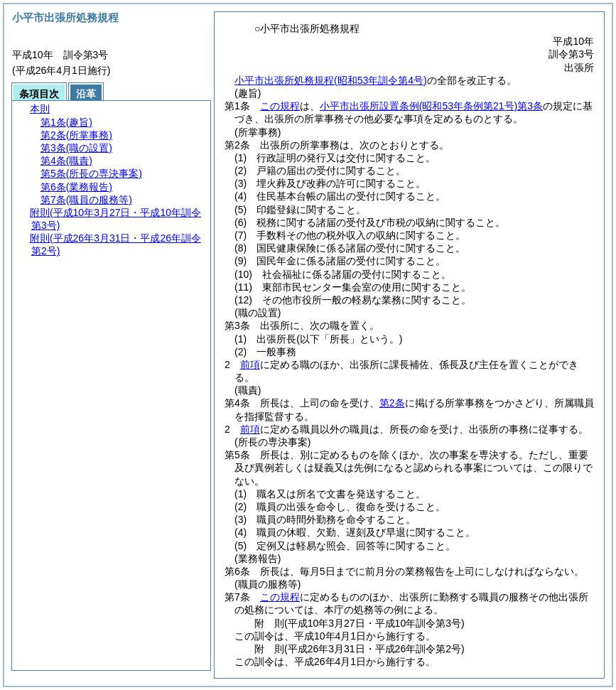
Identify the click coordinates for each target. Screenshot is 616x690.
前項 (250, 365)
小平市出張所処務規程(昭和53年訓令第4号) (331, 80)
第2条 (392, 403)
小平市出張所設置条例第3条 (431, 106)
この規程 (280, 106)
